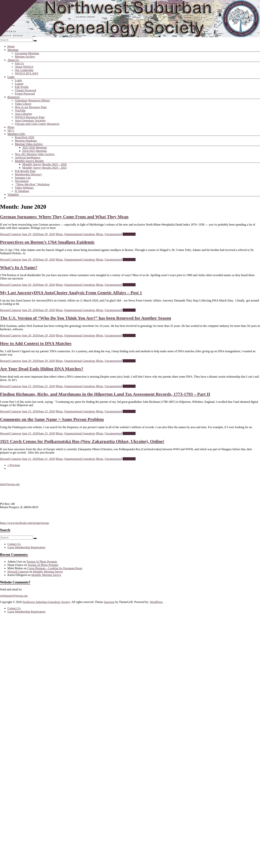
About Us (13, 60)
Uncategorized (113, 234)
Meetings (13, 50)
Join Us (19, 63)
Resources (14, 97)
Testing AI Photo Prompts (42, 562)
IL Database (22, 191)
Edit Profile (22, 87)
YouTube (20, 110)
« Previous (14, 465)
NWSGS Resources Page (30, 117)
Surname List (23, 178)
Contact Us (14, 544)
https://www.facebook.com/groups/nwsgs (25, 523)
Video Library (23, 104)
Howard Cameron (11, 234)
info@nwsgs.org (10, 484)
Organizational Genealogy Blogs (84, 234)
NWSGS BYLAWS (27, 73)
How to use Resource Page (31, 107)
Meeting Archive (25, 57)
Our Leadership (24, 70)
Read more (129, 234)
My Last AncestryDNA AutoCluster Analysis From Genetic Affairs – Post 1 (71, 293)
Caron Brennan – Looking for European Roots (55, 568)
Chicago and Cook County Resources (37, 124)
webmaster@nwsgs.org (14, 596)
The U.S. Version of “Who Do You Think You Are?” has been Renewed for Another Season (86, 318)
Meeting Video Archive (29, 144)
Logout (19, 84)
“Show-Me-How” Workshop (32, 184)
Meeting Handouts (26, 141)
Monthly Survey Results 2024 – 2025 (45, 168)
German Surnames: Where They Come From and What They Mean (64, 217)
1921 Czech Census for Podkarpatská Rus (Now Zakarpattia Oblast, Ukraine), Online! (82, 441)
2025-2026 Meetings (35, 148)
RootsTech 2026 (24, 137)
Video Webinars (24, 188)
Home (11, 46)
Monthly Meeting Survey (48, 572)
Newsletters (22, 181)
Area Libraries (23, 114)
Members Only (16, 134)
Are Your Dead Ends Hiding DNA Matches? (42, 369)
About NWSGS (24, 67)
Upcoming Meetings (27, 53)
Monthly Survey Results (29, 161)
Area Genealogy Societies (30, 120)
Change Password (25, 90)
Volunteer (13, 194)
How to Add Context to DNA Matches (36, 343)
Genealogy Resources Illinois (32, 100)
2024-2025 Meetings (35, 151)
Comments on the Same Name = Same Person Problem (52, 419)
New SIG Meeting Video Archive (35, 154)
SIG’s (11, 130)
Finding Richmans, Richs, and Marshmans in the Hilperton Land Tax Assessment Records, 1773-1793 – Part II (105, 394)
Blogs (11, 127)
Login (11, 77)
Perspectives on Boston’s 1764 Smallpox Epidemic (47, 242)
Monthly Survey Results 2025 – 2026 (45, 164)
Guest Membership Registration (26, 547)
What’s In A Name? (19, 267)
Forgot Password (25, 94)
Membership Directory (28, 174)
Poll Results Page (25, 171)
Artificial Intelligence (28, 158)
